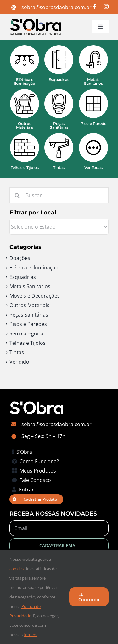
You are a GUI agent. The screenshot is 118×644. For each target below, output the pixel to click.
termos (30, 635)
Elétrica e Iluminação (34, 268)
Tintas (17, 352)
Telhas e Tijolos (28, 343)
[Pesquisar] (17, 195)
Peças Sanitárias (29, 315)
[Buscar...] (59, 195)
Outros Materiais (29, 305)
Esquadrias (23, 277)
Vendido (19, 362)
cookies (17, 569)
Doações (20, 258)
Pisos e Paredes (28, 324)
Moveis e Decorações (35, 296)
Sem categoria (26, 333)
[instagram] (106, 7)
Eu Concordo (89, 597)
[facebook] (95, 7)
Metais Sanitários (30, 286)
